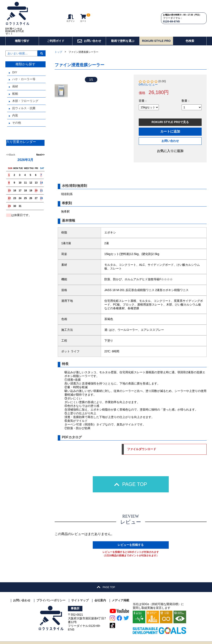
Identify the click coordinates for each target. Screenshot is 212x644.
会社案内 (100, 593)
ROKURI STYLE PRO (156, 26)
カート (83, 11)
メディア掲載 (120, 593)
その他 (17, 108)
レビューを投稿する (131, 538)
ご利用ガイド (56, 26)
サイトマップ (80, 593)
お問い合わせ (89, 26)
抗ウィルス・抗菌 (24, 93)
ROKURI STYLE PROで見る (170, 107)
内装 (15, 100)
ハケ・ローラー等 (24, 64)
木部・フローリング (25, 86)
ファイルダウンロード (183, 442)
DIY (15, 57)
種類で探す (22, 26)
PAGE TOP (131, 477)
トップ (58, 37)
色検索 (190, 26)
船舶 (15, 79)
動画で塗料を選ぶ (123, 26)
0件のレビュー (148, 70)
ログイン (71, 11)
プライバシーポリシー (51, 593)
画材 (15, 71)
